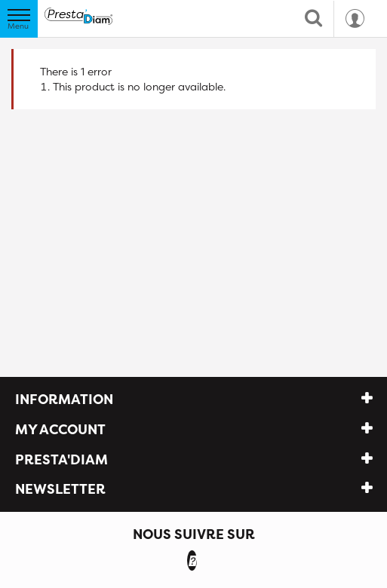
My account (60, 429)
